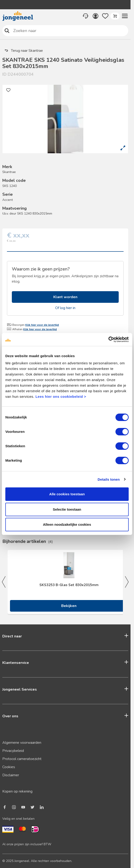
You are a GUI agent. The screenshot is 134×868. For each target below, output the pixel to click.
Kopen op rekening (17, 791)
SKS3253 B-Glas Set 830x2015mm (69, 585)
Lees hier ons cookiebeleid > (61, 396)
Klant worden (65, 297)
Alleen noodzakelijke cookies (67, 524)
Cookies (9, 767)
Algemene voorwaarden (22, 743)
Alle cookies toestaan (67, 494)
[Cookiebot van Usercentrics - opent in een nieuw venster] (108, 339)
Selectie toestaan (67, 509)
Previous (4, 582)
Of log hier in (65, 308)
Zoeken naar (7, 31)
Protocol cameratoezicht (22, 759)
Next (127, 582)
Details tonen (109, 479)
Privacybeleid (13, 751)
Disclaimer (11, 775)
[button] (125, 16)
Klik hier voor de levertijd (42, 325)
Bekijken (69, 606)
